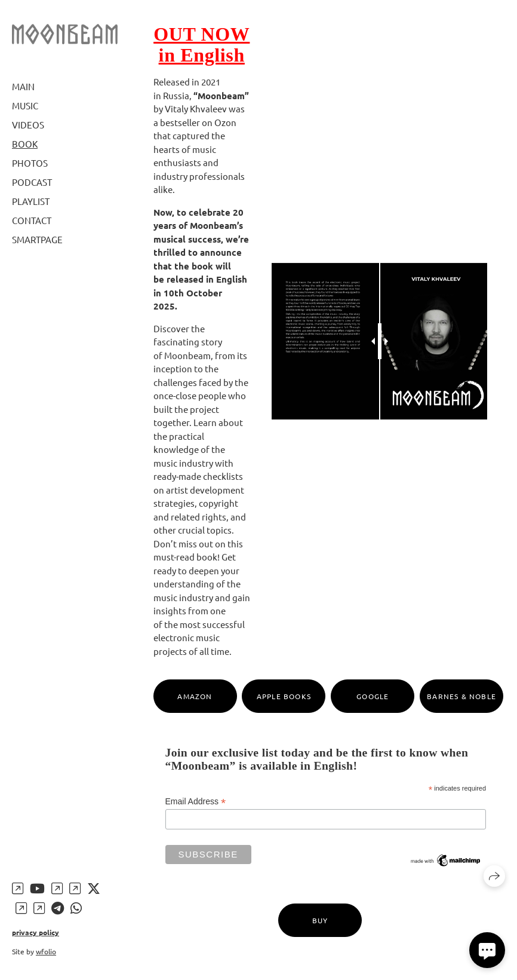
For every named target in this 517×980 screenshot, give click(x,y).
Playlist (31, 201)
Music (25, 105)
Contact (32, 220)
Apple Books (284, 696)
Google (373, 696)
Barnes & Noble (461, 696)
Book (25, 144)
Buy (320, 920)
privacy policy (36, 932)
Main (23, 86)
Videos (28, 125)
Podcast (32, 182)
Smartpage (37, 239)
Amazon (195, 696)
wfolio (46, 951)
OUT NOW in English (201, 45)
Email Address (196, 802)
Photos (30, 163)
